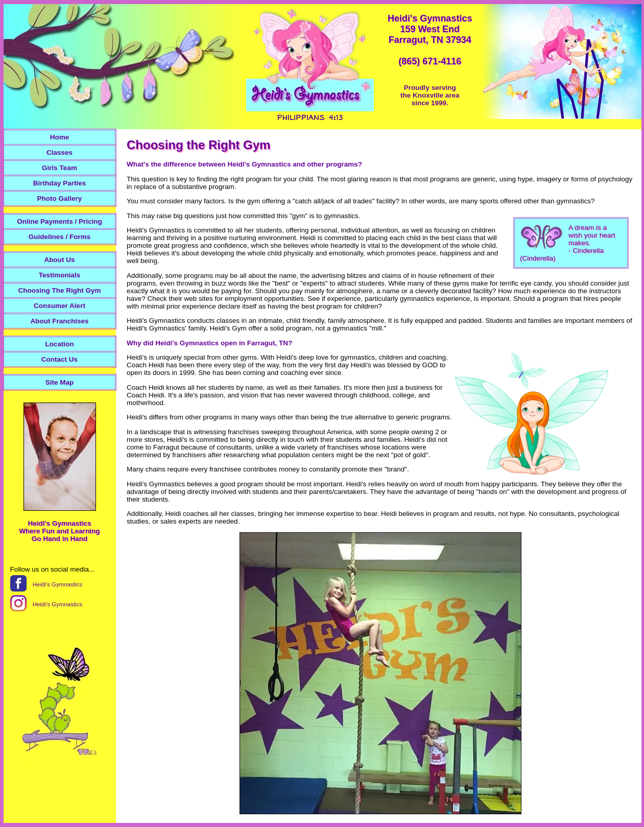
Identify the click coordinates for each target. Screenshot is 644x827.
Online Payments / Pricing (59, 221)
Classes (59, 152)
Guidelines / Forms (60, 237)
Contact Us (59, 359)
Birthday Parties (60, 183)
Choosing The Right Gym (60, 290)
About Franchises (59, 321)
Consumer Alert (59, 306)
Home (60, 137)
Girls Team (59, 168)
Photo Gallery (60, 198)
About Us (60, 260)
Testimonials (60, 275)
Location (59, 344)
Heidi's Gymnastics (57, 584)
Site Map (60, 382)
